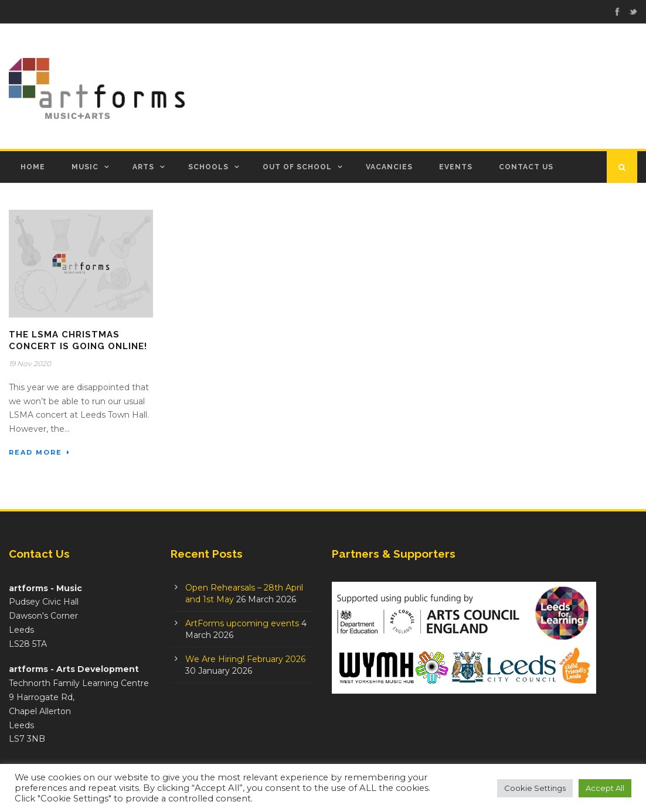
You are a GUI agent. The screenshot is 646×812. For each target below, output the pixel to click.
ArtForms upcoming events (242, 623)
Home (33, 167)
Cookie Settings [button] (535, 788)
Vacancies (389, 167)
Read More (40, 452)
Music (85, 167)
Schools (208, 167)
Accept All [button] (605, 788)
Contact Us (526, 167)
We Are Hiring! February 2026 (245, 659)
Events (456, 167)
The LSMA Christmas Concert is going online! (78, 340)
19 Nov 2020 (30, 364)
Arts (143, 167)
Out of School (297, 167)
